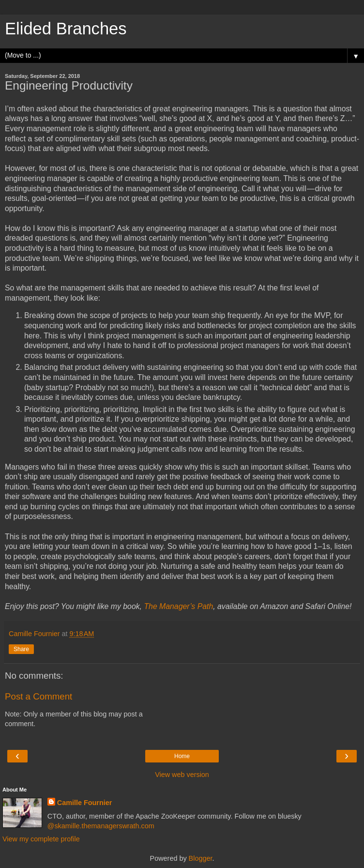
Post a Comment (38, 696)
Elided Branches (66, 29)
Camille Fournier (85, 803)
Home (182, 756)
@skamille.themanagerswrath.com (101, 826)
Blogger (201, 858)
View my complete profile (41, 839)
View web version (182, 775)
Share (21, 649)
